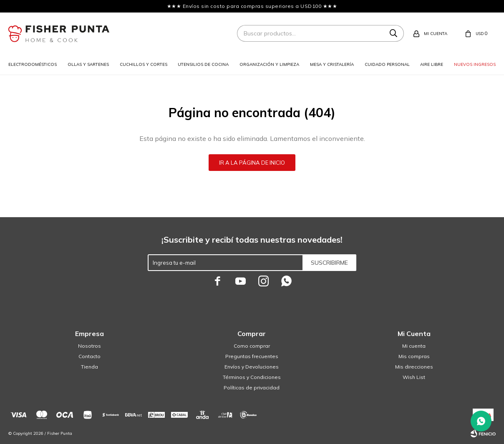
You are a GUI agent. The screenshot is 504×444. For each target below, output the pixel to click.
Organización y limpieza (269, 64)
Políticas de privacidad (252, 388)
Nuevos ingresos (475, 64)
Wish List (414, 377)
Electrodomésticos (33, 64)
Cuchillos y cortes (144, 64)
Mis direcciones (414, 367)
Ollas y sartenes (88, 64)
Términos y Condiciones (252, 377)
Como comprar (252, 346)
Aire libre (432, 64)
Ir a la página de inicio (252, 163)
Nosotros (89, 346)
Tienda (89, 367)
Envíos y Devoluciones (252, 367)
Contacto (89, 356)
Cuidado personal (387, 64)
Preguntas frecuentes (252, 356)
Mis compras (414, 356)
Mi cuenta (414, 346)
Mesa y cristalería (332, 64)
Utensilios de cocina (203, 64)
